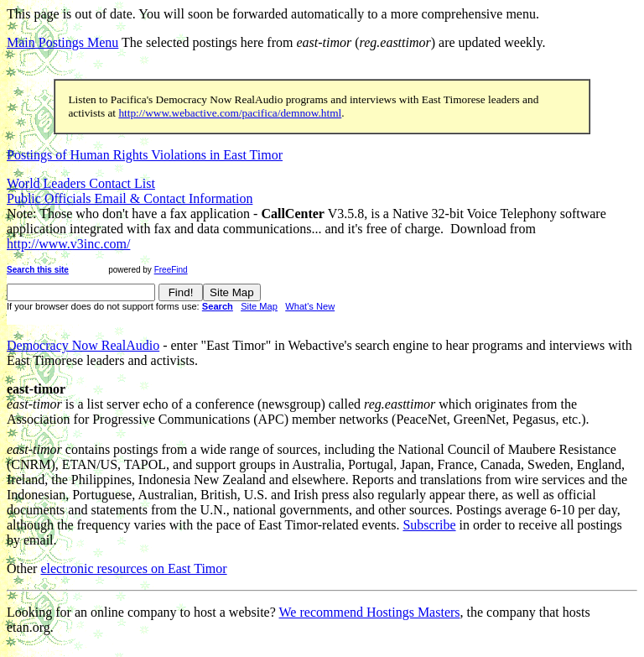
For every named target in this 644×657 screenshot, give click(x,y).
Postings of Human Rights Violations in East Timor (145, 155)
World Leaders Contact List (81, 183)
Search (218, 306)
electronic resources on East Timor (133, 568)
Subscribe (429, 525)
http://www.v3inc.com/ (68, 244)
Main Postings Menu (62, 42)
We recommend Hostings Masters (370, 612)
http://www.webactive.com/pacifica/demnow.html (230, 113)
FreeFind (171, 270)
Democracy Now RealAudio (83, 345)
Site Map (259, 306)
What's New (310, 306)
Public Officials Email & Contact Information (130, 198)
